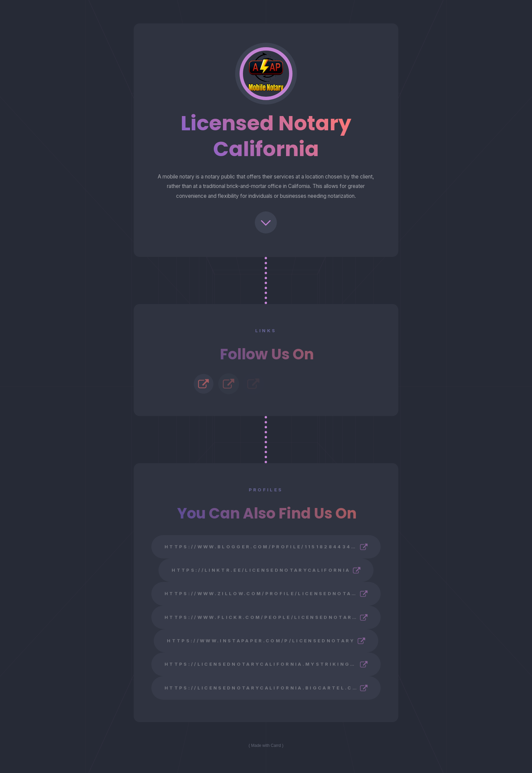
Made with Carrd (266, 746)
